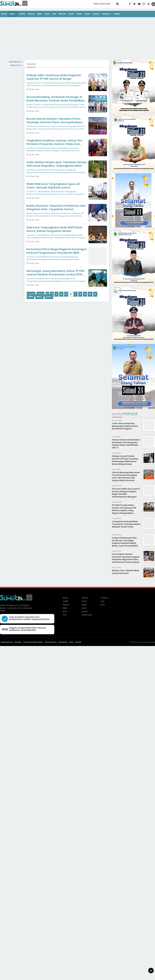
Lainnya (106, 14)
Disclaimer (63, 642)
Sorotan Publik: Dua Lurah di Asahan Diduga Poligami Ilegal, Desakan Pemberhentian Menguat (126, 493)
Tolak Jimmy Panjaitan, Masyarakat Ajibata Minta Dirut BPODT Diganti (125, 426)
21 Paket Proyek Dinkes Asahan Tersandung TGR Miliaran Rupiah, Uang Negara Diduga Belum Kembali (124, 510)
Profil (71, 14)
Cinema (104, 598)
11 (95, 294)
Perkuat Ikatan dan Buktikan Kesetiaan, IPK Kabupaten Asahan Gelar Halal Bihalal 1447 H (126, 444)
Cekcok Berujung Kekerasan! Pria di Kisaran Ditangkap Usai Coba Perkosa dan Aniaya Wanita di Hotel (126, 476)
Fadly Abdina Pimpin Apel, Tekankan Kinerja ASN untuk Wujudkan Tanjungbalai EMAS (57, 164)
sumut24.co (140, 642)
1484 (30, 297)
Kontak (78, 642)
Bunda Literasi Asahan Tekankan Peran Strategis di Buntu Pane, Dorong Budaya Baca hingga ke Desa (54, 122)
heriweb (152, 642)
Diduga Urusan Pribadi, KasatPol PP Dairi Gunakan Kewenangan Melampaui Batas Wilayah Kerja (125, 460)
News (12, 14)
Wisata (62, 14)
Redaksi (18, 642)
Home (4, 14)
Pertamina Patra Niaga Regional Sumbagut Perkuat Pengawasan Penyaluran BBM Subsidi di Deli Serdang (56, 253)
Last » (49, 297)
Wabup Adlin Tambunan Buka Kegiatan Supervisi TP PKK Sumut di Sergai (54, 77)
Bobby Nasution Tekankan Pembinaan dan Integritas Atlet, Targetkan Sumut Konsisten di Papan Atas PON (56, 209)
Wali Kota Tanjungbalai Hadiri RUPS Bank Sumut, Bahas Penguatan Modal (54, 229)
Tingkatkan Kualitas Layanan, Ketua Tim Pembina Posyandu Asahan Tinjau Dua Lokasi (54, 144)
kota (103, 605)
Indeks (117, 14)
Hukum (31, 14)
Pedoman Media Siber (33, 642)
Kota (47, 14)
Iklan (71, 642)
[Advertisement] (77, 39)
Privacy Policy (51, 642)
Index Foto (16, 65)
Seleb (79, 14)
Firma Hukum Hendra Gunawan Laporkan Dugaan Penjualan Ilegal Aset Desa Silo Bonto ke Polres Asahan (126, 558)
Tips (102, 601)
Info (54, 14)
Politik (22, 14)
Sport (87, 14)
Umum (96, 14)
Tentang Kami (7, 642)
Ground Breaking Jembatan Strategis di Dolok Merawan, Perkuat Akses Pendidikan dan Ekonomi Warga (55, 100)
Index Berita (15, 62)
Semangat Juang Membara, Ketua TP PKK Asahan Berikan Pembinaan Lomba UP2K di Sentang (56, 274)
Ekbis (40, 14)
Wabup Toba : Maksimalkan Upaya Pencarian (126, 572)
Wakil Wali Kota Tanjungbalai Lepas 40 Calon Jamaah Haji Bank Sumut (53, 186)
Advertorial (87, 615)
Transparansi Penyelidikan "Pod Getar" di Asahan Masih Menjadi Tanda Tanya (126, 524)
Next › (39, 297)
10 (90, 294)
